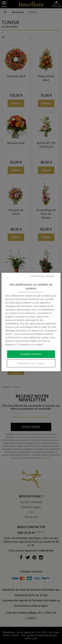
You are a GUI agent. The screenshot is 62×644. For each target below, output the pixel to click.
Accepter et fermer (31, 354)
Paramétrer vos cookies (31, 363)
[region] (31, 322)
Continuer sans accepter (42, 276)
